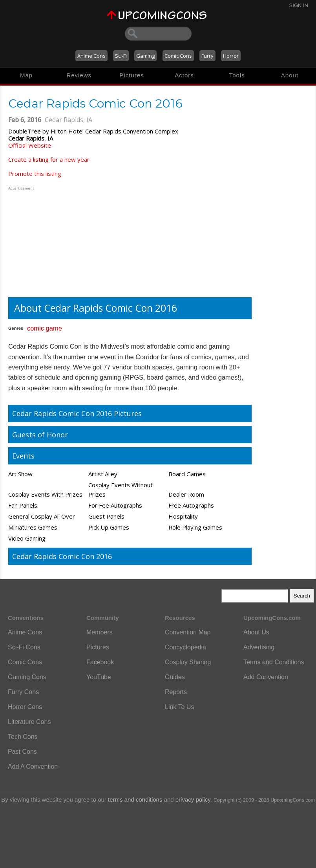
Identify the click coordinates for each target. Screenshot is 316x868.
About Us (256, 632)
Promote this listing (35, 174)
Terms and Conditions (274, 662)
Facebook (100, 662)
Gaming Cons (27, 677)
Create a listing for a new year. (49, 159)
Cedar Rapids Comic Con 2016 (62, 556)
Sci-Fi (121, 56)
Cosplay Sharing (188, 662)
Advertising (259, 647)
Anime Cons (91, 56)
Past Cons (22, 752)
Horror (231, 56)
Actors (184, 75)
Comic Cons (178, 56)
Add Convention (266, 677)
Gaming (145, 56)
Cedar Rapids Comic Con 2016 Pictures (77, 413)
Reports (176, 692)
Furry (207, 56)
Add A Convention (33, 767)
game (54, 328)
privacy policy (193, 799)
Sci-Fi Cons (24, 647)
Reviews (79, 75)
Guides (175, 677)
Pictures (132, 75)
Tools (237, 75)
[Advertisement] (57, 241)
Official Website (30, 145)
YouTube (99, 677)
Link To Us (179, 707)
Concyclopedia (185, 647)
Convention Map (188, 632)
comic (36, 328)
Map (26, 75)
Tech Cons (23, 737)
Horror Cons (25, 707)
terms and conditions (135, 799)
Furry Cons (23, 692)
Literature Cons (29, 722)
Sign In (299, 5)
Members (100, 632)
